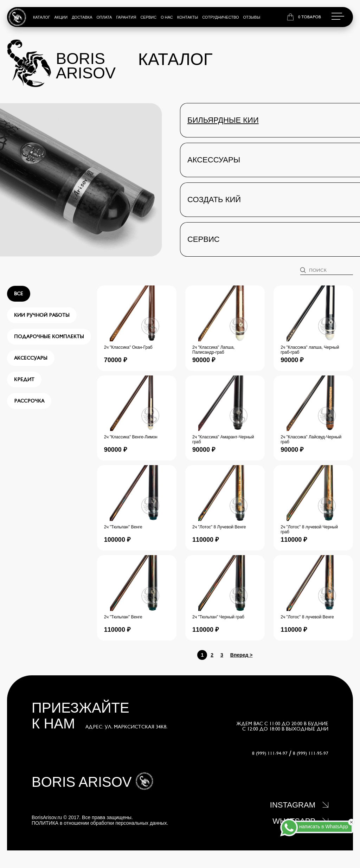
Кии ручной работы (42, 315)
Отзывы (252, 17)
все (19, 294)
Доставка (82, 17)
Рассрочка (29, 401)
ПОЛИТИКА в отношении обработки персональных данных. (100, 823)
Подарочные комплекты (49, 337)
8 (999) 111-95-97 (311, 753)
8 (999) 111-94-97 (270, 753)
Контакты (188, 17)
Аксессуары (31, 358)
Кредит (24, 380)
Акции (61, 17)
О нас (167, 17)
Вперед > (242, 655)
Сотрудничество (220, 17)
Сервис (148, 17)
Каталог (42, 17)
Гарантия (126, 17)
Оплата (104, 17)
